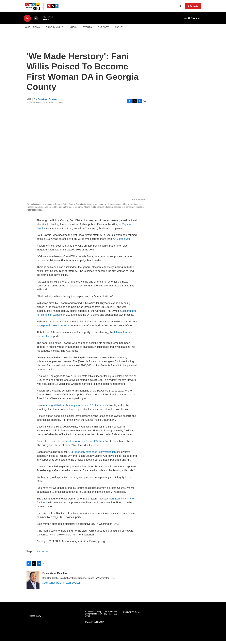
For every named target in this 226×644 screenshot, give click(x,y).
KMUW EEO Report (132, 615)
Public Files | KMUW (94, 625)
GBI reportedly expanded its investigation (92, 455)
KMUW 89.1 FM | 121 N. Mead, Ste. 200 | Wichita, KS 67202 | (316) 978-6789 (102, 617)
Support (103, 30)
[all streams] (192, 21)
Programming (55, 30)
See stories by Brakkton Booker (61, 585)
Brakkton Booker (47, 102)
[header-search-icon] (181, 8)
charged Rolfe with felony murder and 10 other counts (77, 408)
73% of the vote (122, 242)
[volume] (36, 21)
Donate (195, 8)
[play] (27, 21)
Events (87, 30)
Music (73, 30)
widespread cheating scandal (53, 328)
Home (27, 30)
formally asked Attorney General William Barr (84, 444)
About (119, 30)
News (36, 30)
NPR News (42, 554)
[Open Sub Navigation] (42, 30)
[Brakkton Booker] (33, 583)
